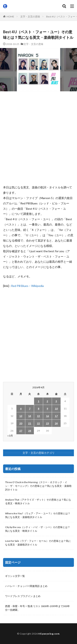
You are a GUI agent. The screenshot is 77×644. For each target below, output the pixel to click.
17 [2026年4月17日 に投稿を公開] (56, 416)
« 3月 (10, 436)
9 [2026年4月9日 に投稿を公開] (47, 409)
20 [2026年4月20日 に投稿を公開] (21, 423)
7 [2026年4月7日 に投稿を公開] (30, 409)
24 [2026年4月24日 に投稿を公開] (56, 423)
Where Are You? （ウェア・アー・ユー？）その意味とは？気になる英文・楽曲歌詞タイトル (38, 515)
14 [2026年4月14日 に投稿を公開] (30, 416)
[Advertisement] (38, 138)
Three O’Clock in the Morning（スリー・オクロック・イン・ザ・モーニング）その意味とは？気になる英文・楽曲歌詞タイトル (38, 486)
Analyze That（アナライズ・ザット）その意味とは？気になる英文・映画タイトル (38, 501)
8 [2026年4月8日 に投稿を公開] (38, 409)
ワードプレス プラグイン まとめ (23, 596)
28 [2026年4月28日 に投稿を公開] (30, 431)
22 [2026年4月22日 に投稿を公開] (38, 423)
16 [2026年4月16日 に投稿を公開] (47, 416)
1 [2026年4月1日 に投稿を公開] (38, 401)
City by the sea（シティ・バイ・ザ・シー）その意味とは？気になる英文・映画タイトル (38, 529)
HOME (10, 17)
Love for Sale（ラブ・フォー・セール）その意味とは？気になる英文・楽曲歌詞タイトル (38, 543)
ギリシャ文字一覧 (15, 576)
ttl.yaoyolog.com (49, 634)
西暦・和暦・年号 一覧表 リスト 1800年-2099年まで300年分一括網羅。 (37, 608)
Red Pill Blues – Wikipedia (27, 286)
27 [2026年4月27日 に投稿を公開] (21, 431)
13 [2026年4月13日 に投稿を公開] (21, 416)
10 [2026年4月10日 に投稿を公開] (56, 409)
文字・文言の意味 (30, 17)
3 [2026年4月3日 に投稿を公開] (56, 401)
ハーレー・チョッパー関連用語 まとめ (26, 586)
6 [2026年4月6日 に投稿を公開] (21, 409)
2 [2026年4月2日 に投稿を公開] (47, 401)
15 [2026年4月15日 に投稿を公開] (38, 416)
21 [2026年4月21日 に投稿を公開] (30, 423)
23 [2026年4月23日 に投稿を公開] (47, 423)
